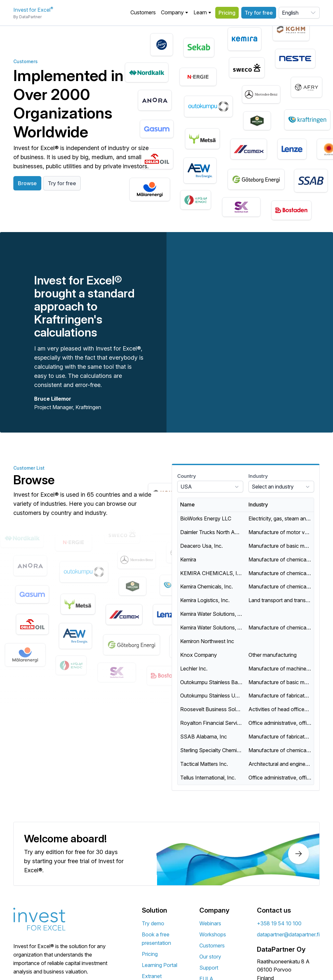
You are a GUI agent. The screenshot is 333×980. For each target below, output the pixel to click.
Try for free (259, 13)
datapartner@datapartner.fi (288, 934)
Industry (258, 476)
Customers (143, 12)
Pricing (227, 13)
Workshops (213, 934)
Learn (202, 12)
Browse (27, 183)
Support (209, 968)
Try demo (153, 923)
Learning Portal (160, 965)
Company (175, 12)
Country (187, 476)
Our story (210, 957)
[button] (175, 13)
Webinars (210, 923)
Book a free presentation (156, 939)
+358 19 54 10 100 (279, 923)
